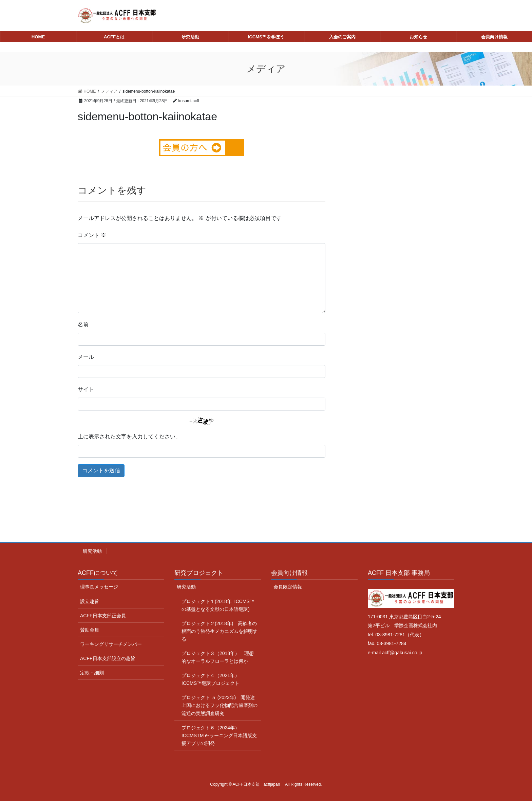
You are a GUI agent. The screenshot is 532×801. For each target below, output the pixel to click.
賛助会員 (90, 630)
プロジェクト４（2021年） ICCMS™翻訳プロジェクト (214, 679)
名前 (83, 324)
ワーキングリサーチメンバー (111, 644)
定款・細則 (92, 673)
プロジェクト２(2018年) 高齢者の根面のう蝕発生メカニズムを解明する (220, 631)
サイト (86, 389)
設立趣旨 (90, 601)
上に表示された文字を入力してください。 (129, 436)
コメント (92, 235)
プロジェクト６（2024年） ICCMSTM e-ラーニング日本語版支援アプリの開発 (219, 735)
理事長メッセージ (99, 587)
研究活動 (92, 551)
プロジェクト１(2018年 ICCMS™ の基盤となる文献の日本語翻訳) (218, 605)
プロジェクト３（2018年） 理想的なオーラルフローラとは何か (218, 657)
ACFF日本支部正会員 (103, 616)
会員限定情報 (288, 587)
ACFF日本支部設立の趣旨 (108, 658)
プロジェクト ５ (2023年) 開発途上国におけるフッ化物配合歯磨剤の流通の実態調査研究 (220, 705)
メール (86, 357)
